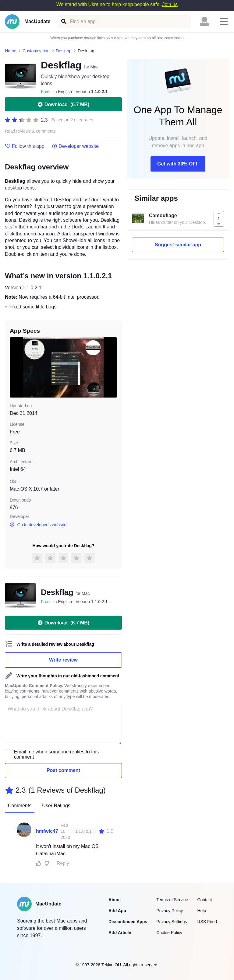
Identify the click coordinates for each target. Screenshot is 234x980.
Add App (117, 911)
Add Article (120, 933)
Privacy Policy (170, 911)
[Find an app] (63, 21)
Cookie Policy (169, 933)
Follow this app (25, 146)
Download (63, 104)
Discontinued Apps (128, 922)
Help (202, 911)
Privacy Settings (172, 922)
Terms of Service (172, 900)
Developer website (75, 146)
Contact (204, 900)
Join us (170, 4)
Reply (63, 863)
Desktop (64, 51)
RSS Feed (207, 922)
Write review (63, 660)
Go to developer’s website (38, 525)
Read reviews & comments (30, 131)
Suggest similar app (178, 245)
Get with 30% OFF (178, 164)
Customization (36, 51)
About (115, 900)
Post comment (63, 770)
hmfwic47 (47, 831)
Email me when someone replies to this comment (56, 754)
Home (11, 51)
